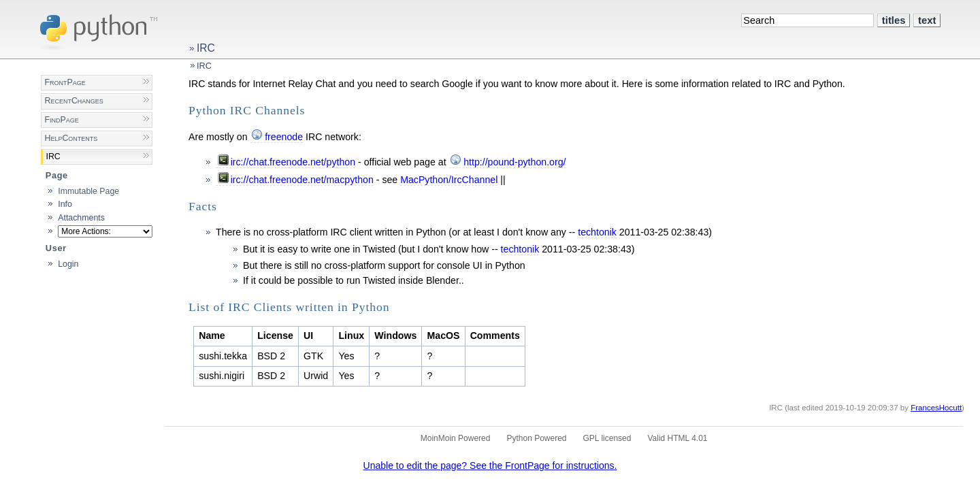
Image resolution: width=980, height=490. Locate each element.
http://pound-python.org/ (514, 162)
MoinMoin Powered (456, 438)
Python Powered (536, 438)
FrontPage (65, 82)
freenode (284, 137)
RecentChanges (73, 101)
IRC (206, 48)
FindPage (61, 120)
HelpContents (71, 138)
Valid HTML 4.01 (677, 438)
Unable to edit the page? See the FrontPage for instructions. (490, 465)
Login (68, 264)
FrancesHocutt (936, 408)
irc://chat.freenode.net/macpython (302, 180)
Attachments (81, 218)
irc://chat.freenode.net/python (293, 162)
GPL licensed (607, 438)
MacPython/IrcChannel (449, 180)
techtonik (597, 232)
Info (65, 204)
